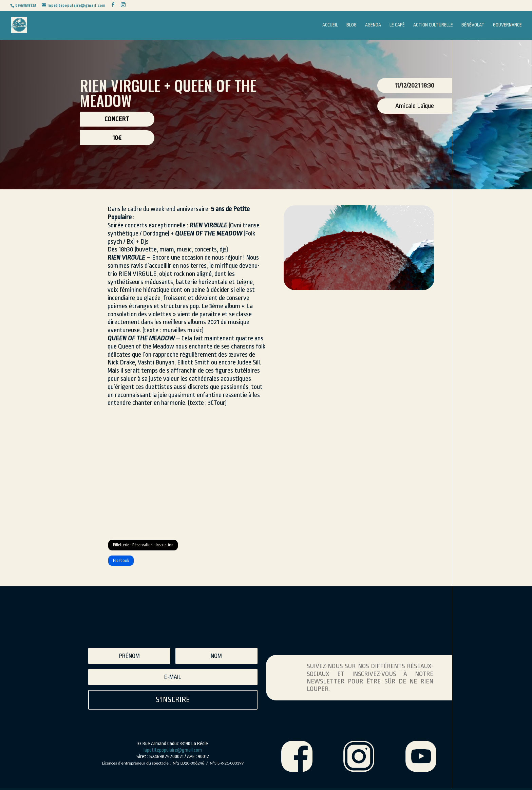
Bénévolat (473, 25)
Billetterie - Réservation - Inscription (162, 548)
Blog (351, 25)
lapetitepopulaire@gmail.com (173, 761)
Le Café (397, 25)
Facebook (127, 569)
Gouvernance (507, 25)
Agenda (373, 25)
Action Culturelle (433, 25)
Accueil (330, 25)
